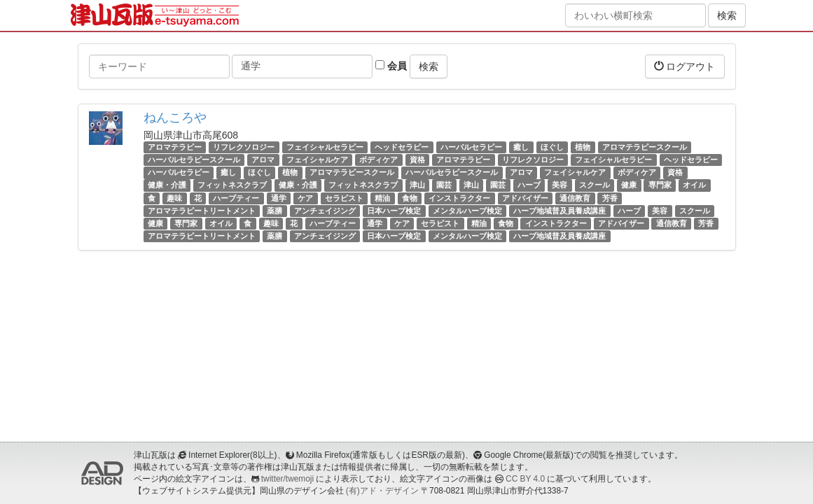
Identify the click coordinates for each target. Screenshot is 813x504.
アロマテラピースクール (645, 147)
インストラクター (459, 198)
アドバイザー (525, 198)
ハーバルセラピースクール (194, 160)
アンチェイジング (325, 211)
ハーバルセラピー (471, 147)
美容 (560, 185)
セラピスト (344, 198)
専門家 (660, 185)
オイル (694, 185)
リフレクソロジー (244, 147)
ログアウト (685, 66)
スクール (595, 185)
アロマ (263, 160)
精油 (382, 198)
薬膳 (275, 211)
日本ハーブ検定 (394, 211)
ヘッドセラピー (402, 147)
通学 (279, 198)
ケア (305, 198)
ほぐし (552, 147)
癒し (521, 147)
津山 (417, 185)
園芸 (444, 185)
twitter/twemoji (287, 479)
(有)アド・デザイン (382, 491)
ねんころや (175, 118)
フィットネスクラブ (232, 185)
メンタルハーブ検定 (467, 211)
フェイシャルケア (317, 160)
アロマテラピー (175, 147)
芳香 (610, 198)
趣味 (174, 198)
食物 (410, 198)
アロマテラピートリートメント (202, 211)
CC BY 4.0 (525, 479)
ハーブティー (236, 198)
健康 (629, 185)
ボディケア (378, 160)
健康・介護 (167, 185)
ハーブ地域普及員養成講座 (560, 211)
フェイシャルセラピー (325, 147)
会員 (391, 66)
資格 (417, 160)
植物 (583, 147)
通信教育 (575, 198)
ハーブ (529, 185)
